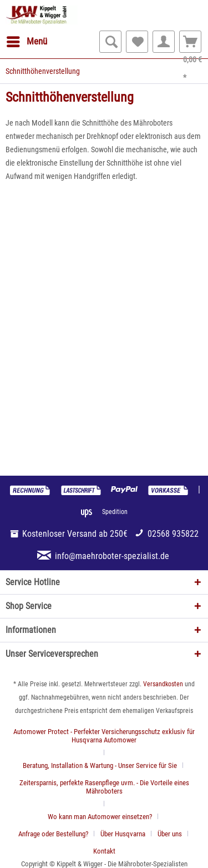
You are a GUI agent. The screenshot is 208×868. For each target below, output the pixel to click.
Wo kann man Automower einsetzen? (100, 817)
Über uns (170, 834)
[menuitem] (26, 42)
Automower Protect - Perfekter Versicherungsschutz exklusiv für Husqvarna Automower (104, 736)
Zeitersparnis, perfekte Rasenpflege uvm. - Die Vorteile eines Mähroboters (104, 787)
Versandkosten (163, 684)
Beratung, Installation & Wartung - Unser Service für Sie (100, 765)
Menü (27, 40)
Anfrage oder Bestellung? (53, 834)
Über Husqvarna (123, 834)
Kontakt (104, 851)
